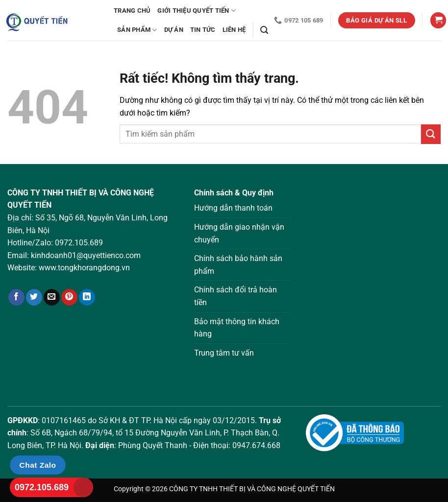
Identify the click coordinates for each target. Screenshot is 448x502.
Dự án (174, 30)
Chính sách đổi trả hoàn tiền (236, 296)
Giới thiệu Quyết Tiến (197, 11)
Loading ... (373, 285)
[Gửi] (431, 134)
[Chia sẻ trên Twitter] (34, 297)
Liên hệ (234, 30)
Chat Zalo (38, 465)
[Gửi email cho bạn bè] (52, 297)
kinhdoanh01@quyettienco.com (86, 255)
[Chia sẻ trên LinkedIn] (87, 297)
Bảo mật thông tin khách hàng (237, 328)
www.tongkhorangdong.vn (84, 268)
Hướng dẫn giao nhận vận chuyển (239, 233)
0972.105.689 (79, 243)
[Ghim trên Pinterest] (69, 297)
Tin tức (203, 30)
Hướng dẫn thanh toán (233, 208)
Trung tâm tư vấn (224, 353)
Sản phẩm (137, 30)
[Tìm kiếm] (264, 30)
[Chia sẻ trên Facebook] (16, 297)
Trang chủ (132, 11)
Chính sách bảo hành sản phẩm (238, 265)
